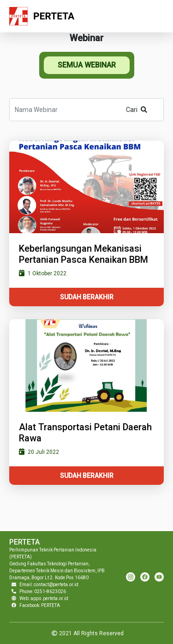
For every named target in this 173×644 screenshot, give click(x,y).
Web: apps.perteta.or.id (44, 598)
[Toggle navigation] (154, 16)
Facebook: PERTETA (40, 605)
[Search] (86, 110)
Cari (137, 110)
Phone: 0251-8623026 (43, 591)
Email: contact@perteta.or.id (49, 585)
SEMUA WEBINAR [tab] (87, 65)
